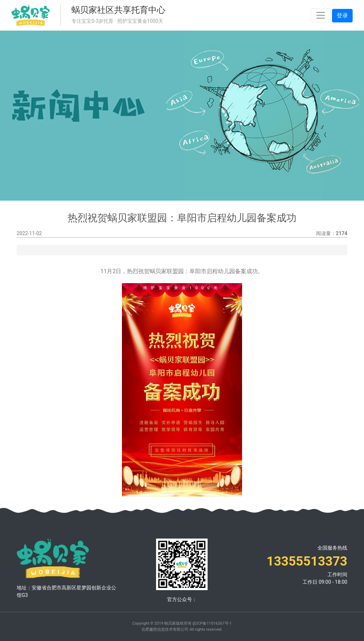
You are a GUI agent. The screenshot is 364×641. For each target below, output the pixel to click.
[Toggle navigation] (321, 15)
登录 (342, 15)
